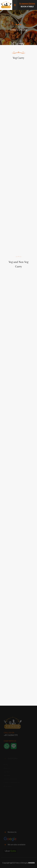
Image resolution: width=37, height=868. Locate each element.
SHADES (31, 863)
